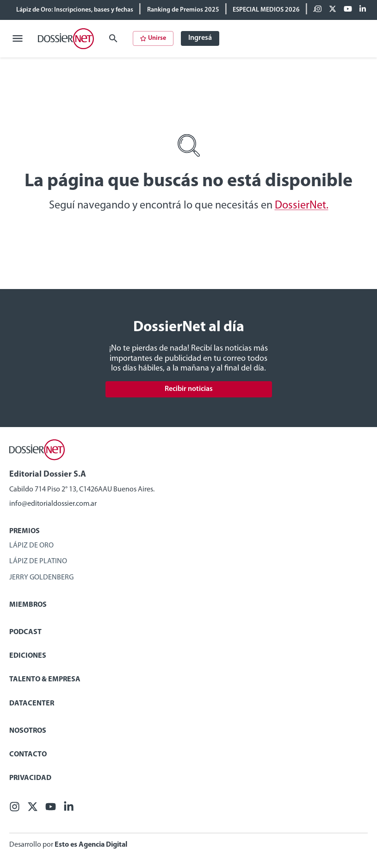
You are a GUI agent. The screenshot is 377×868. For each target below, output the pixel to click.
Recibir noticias (189, 389)
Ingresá (200, 38)
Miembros (28, 605)
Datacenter (32, 704)
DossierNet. (302, 206)
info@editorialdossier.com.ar (53, 504)
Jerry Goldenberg (41, 578)
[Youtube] (348, 10)
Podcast (25, 632)
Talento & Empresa (45, 679)
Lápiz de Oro (31, 546)
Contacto (28, 755)
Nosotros (28, 731)
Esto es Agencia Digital (91, 845)
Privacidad (30, 778)
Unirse (153, 38)
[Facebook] (318, 10)
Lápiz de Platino (38, 561)
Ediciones (28, 656)
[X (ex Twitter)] (333, 10)
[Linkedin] (363, 10)
